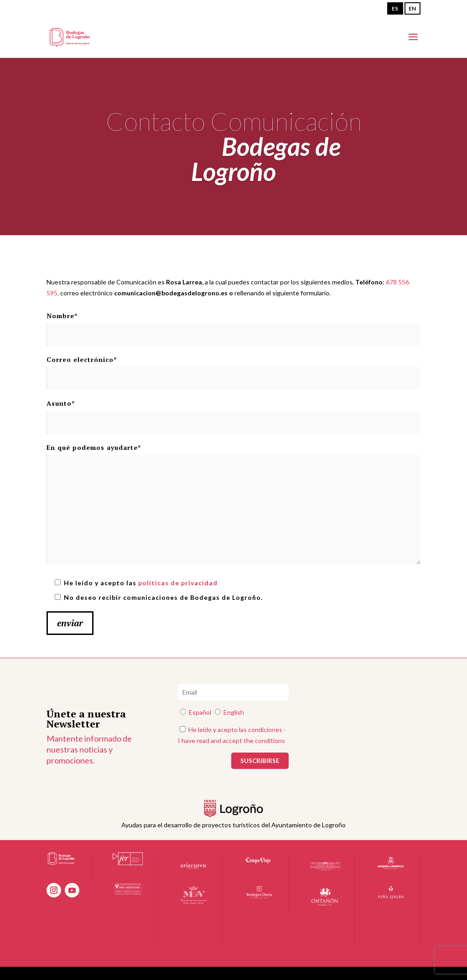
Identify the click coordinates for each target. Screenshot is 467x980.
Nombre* (233, 325)
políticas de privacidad (178, 583)
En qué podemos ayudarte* (233, 505)
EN (412, 8)
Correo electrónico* (233, 369)
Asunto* (233, 413)
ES (395, 8)
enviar (70, 623)
